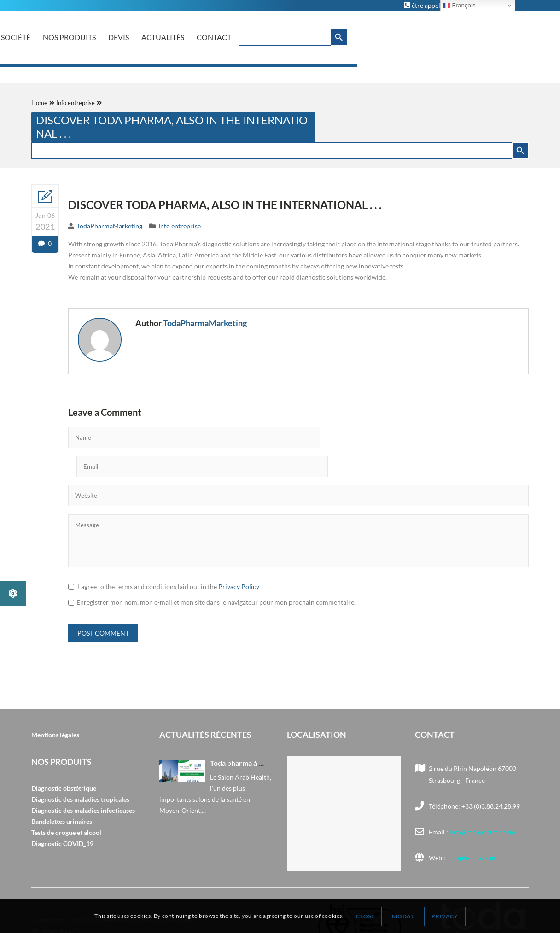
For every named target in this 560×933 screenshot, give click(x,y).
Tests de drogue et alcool (66, 801)
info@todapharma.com (482, 801)
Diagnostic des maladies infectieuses (83, 779)
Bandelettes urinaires (62, 790)
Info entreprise (180, 226)
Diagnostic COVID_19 (62, 812)
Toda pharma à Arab (242, 732)
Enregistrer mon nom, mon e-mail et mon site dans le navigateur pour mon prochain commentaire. (216, 571)
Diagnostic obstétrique (64, 757)
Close (366, 916)
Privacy (445, 916)
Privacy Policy (239, 555)
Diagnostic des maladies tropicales (80, 768)
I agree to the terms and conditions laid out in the (169, 555)
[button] (13, 594)
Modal (403, 916)
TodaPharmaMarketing (109, 226)
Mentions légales (55, 703)
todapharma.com (470, 826)
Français (459, 6)
